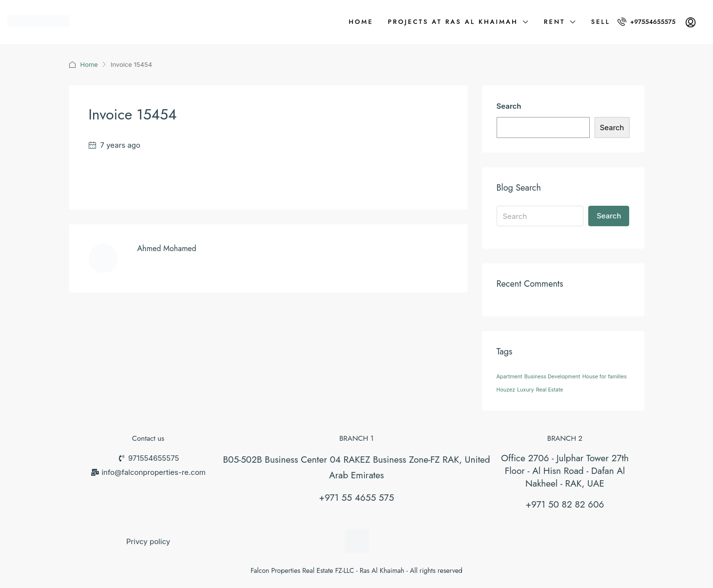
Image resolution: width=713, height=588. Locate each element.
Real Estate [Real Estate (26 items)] (550, 390)
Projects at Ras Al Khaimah (453, 22)
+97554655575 (646, 22)
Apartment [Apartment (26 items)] (510, 377)
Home (361, 22)
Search (509, 106)
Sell (601, 22)
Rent (555, 22)
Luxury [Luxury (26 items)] (526, 390)
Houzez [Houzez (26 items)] (506, 390)
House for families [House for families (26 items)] (605, 377)
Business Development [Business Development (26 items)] (552, 377)
